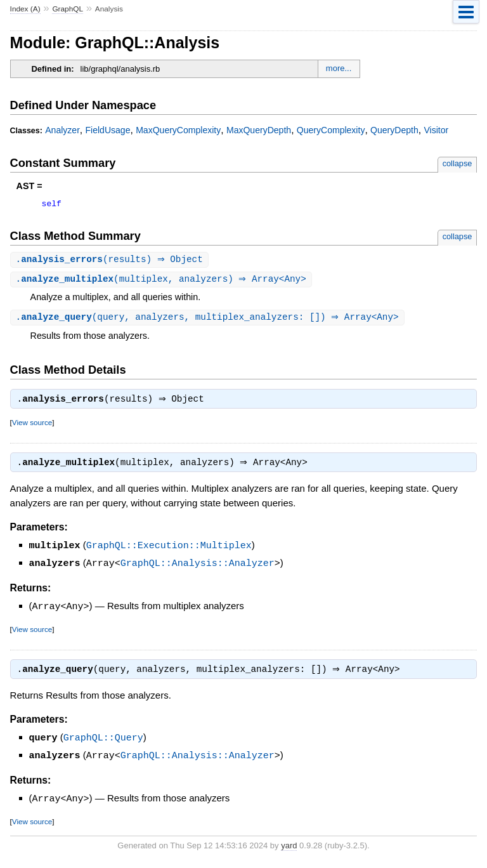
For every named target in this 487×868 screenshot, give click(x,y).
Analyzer (62, 130)
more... (339, 68)
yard (289, 849)
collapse (458, 163)
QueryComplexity (331, 130)
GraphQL (68, 9)
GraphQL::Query (103, 743)
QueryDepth (394, 130)
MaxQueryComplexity (178, 130)
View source (32, 427)
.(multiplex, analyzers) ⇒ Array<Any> (163, 282)
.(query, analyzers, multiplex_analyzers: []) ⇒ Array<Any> (209, 321)
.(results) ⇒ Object (111, 262)
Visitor (436, 130)
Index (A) (25, 9)
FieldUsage (108, 130)
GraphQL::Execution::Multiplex (169, 551)
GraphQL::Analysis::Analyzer (198, 569)
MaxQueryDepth (259, 130)
